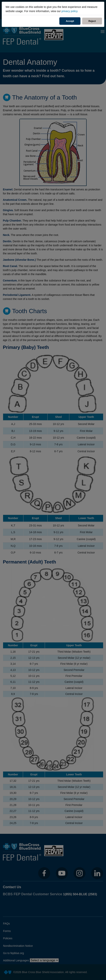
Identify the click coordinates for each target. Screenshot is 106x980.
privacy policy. (70, 11)
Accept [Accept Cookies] (70, 21)
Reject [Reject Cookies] (95, 21)
